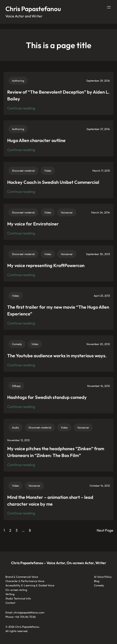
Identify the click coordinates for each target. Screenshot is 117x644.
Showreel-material (23, 171)
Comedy (17, 344)
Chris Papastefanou (33, 9)
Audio (15, 427)
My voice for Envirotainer (33, 224)
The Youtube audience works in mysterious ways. (57, 356)
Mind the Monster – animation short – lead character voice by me (50, 501)
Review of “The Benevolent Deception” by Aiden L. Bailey (58, 95)
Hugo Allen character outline (36, 140)
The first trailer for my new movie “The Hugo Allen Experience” (58, 310)
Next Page (105, 530)
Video (48, 171)
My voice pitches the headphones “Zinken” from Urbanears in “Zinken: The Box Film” (56, 452)
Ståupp (16, 386)
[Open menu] (109, 7)
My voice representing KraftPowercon (46, 265)
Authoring (18, 81)
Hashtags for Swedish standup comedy (47, 397)
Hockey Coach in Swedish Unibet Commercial (53, 182)
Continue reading (21, 108)
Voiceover (67, 212)
